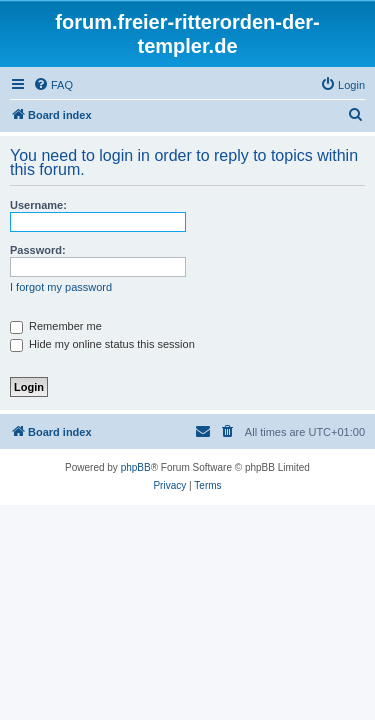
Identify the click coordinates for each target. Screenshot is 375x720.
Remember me (56, 326)
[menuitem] (53, 85)
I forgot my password (61, 287)
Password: (38, 250)
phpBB (136, 467)
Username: (38, 205)
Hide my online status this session (102, 344)
